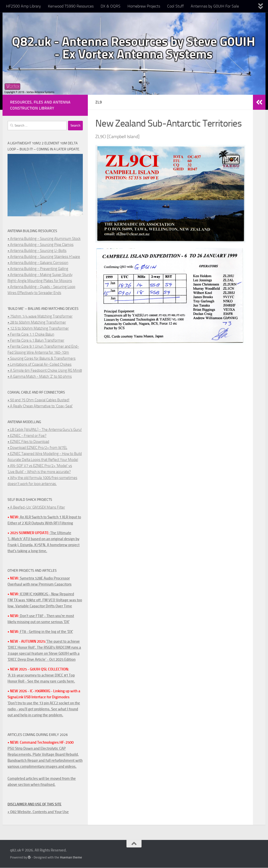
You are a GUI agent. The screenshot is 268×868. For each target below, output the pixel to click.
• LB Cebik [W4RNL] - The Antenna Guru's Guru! (45, 430)
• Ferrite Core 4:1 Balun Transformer (36, 340)
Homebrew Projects (144, 6)
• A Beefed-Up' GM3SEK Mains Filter (36, 507)
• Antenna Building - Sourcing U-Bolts (37, 251)
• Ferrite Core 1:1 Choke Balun (31, 334)
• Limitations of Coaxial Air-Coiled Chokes (40, 364)
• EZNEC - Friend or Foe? (27, 436)
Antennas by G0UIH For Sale (215, 6)
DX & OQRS (111, 6)
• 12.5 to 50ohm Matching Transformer (38, 328)
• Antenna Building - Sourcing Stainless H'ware (44, 257)
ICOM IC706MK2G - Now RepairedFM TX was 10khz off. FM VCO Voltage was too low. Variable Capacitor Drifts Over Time (45, 600)
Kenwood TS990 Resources (71, 6)
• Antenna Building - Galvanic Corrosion (38, 263)
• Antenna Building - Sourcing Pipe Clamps (41, 245)
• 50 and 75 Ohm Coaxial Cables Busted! (39, 400)
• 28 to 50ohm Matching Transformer (37, 322)
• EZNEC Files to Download (28, 442)
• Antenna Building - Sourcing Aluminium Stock (44, 239)
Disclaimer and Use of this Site (35, 804)
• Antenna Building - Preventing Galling (38, 269)
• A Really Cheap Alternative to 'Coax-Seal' (40, 406)
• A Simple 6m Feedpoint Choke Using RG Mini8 (45, 370)
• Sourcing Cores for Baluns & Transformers (42, 358)
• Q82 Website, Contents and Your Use (38, 812)
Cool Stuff (175, 6)
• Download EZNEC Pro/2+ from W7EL (37, 448)
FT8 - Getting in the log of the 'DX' (46, 632)
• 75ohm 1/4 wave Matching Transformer (40, 316)
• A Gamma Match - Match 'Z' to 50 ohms (40, 376)
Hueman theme (71, 857)
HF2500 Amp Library (23, 6)
